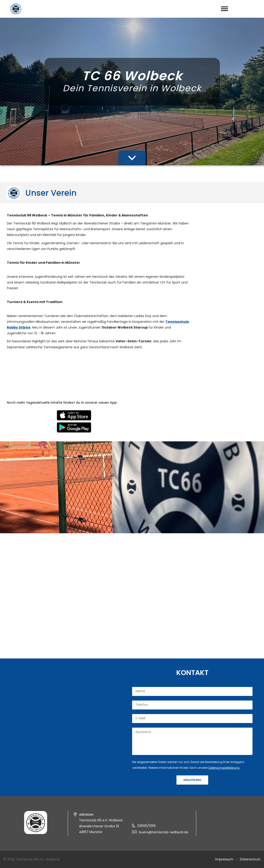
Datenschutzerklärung (224, 768)
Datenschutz (250, 859)
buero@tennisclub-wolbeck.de (164, 832)
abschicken (192, 780)
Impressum (224, 859)
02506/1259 (146, 826)
